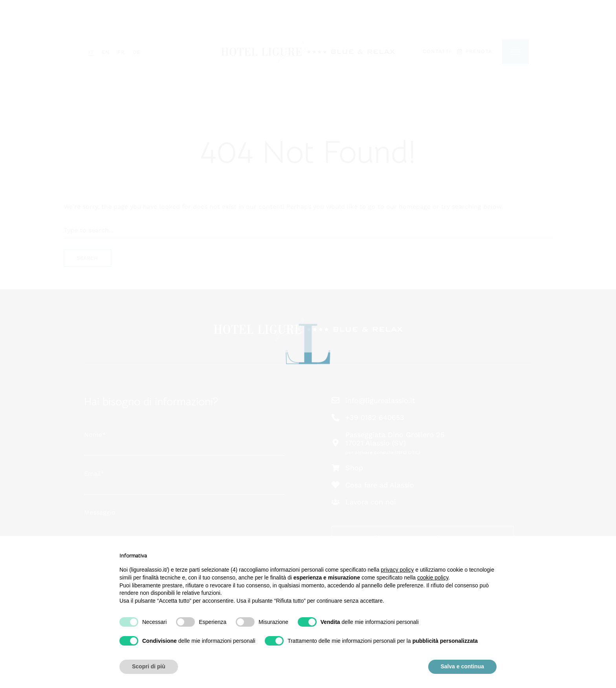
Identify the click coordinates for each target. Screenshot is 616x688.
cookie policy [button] (433, 578)
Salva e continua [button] (462, 666)
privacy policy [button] (397, 570)
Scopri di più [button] (149, 666)
